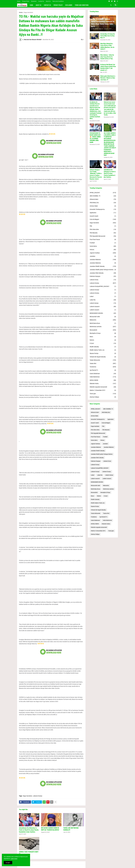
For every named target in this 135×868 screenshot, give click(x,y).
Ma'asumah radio (103, 317)
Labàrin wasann (103, 310)
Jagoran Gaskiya (103, 253)
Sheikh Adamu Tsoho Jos (103, 350)
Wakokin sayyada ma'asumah (103, 387)
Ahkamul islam (103, 199)
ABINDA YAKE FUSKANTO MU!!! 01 (29, 853)
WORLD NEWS (103, 380)
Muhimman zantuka (103, 327)
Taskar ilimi (103, 364)
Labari (103, 297)
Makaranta (103, 320)
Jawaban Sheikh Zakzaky (103, 266)
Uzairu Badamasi (103, 374)
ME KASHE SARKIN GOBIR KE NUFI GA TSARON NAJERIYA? (50, 829)
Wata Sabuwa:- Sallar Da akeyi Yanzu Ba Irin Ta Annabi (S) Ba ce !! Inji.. (107, 57)
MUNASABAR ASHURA (103, 313)
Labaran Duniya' (103, 290)
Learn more (14, 859)
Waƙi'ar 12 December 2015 (103, 390)
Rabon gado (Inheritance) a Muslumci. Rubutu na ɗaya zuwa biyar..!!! (108, 78)
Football (103, 243)
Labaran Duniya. (103, 293)
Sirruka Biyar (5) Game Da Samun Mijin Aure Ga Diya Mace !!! (108, 36)
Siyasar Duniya (103, 353)
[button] (111, 5)
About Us (48, 1)
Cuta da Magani (103, 219)
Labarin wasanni (103, 307)
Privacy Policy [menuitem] (58, 5)
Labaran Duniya (38, 796)
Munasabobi (103, 330)
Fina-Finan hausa (103, 240)
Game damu (103, 246)
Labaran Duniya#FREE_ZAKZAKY (103, 286)
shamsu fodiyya (103, 397)
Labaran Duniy (103, 280)
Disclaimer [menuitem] (69, 5)
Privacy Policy (26, 1)
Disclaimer (34, 1)
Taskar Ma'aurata (103, 360)
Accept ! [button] (8, 863)
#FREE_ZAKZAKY (103, 193)
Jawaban (103, 256)
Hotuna (103, 250)
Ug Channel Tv (103, 370)
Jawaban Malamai (103, 260)
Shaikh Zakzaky (103, 347)
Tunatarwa (103, 367)
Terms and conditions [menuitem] (82, 5)
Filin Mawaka (103, 233)
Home (19, 1)
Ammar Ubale (103, 206)
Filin (103, 226)
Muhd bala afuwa (103, 323)
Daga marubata (28, 12)
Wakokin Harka (103, 384)
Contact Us (41, 1)
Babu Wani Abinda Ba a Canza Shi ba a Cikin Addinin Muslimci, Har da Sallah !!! (107, 46)
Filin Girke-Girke (103, 229)
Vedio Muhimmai (103, 377)
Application (103, 213)
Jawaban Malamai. (103, 263)
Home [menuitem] (31, 5)
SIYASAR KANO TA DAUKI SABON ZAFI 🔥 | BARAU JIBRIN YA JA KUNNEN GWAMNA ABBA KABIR (95, 138)
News (103, 337)
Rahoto (103, 340)
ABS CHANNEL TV (103, 196)
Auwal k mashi (103, 216)
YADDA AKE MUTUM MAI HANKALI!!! (71, 829)
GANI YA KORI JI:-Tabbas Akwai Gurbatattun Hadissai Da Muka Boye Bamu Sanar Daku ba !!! (103, 23)
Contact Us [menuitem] (47, 5)
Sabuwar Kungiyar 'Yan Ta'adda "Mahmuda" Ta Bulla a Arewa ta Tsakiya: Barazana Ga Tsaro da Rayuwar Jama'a (96, 174)
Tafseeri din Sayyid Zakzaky (103, 357)
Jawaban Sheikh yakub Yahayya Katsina (103, 270)
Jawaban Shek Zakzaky (103, 273)
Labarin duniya (103, 303)
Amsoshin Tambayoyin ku (103, 209)
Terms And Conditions (58, 1)
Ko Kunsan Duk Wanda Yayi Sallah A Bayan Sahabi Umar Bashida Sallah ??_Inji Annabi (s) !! (108, 67)
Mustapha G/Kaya (103, 333)
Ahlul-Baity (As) (103, 203)
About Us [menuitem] (38, 5)
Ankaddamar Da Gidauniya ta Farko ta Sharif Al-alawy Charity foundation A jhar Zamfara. (29, 830)
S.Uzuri (103, 343)
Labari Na (103, 300)
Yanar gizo (103, 394)
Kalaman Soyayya (103, 276)
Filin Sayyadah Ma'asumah (103, 236)
